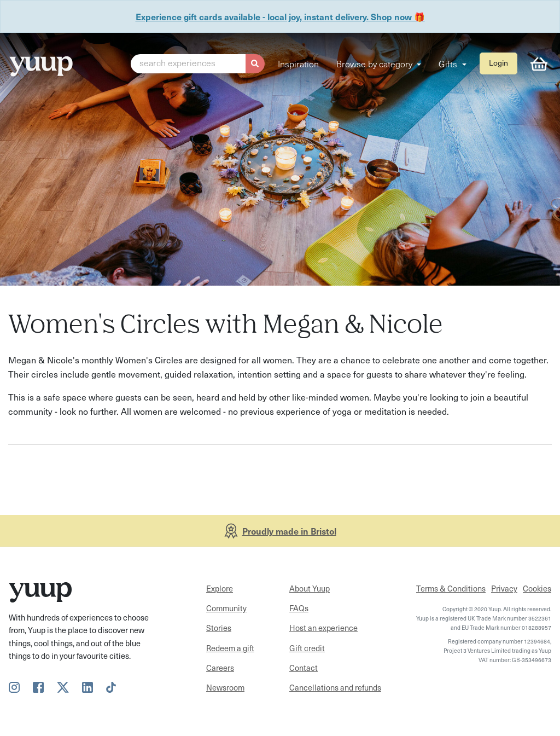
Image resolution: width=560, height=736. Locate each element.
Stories (219, 628)
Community (226, 608)
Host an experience (323, 628)
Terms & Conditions (451, 588)
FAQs (299, 608)
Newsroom (225, 687)
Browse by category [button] (375, 63)
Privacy (504, 588)
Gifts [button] (449, 63)
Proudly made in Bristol (289, 531)
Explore (220, 588)
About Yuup (310, 588)
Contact (304, 668)
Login (498, 63)
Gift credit (307, 648)
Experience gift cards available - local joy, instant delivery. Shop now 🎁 (280, 16)
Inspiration (298, 63)
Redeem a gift (230, 648)
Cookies (537, 588)
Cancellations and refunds (335, 687)
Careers (220, 668)
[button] (198, 64)
